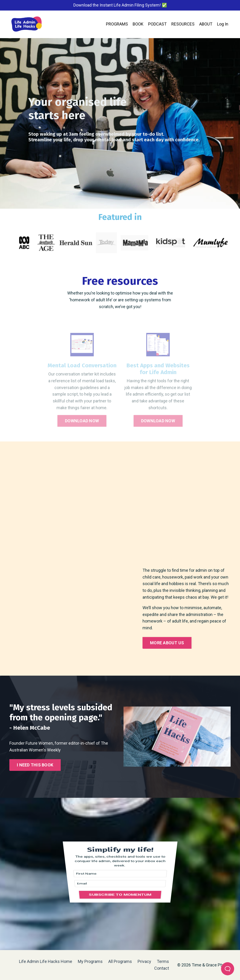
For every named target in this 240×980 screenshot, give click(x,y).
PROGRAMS (117, 24)
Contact (162, 968)
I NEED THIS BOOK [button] (35, 765)
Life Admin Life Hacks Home (46, 961)
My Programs (90, 961)
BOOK (138, 24)
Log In (223, 24)
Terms (163, 961)
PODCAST (157, 24)
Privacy (145, 961)
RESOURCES (183, 24)
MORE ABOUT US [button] (167, 643)
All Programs (120, 961)
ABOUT (206, 24)
